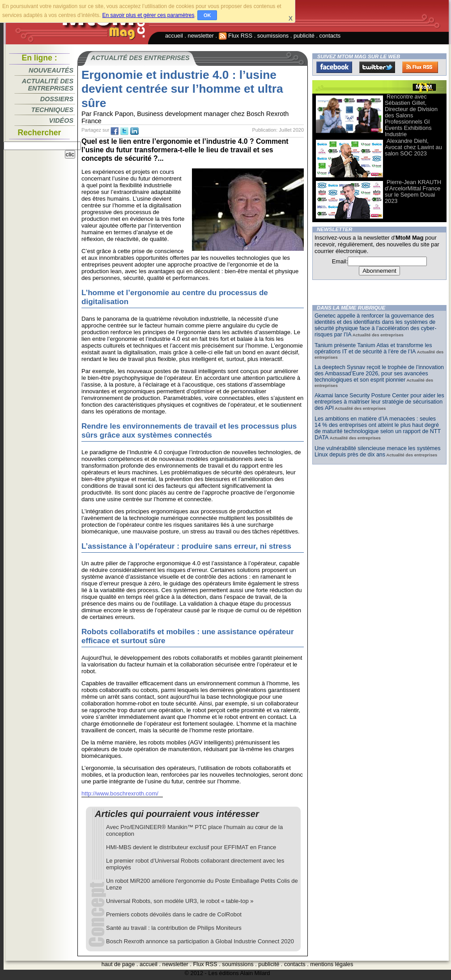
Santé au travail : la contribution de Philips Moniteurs (174, 928)
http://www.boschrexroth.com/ (120, 793)
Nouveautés (51, 70)
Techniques (52, 110)
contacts (330, 36)
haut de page (118, 964)
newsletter (201, 36)
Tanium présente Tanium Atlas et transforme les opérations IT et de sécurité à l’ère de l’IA (373, 348)
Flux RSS (236, 36)
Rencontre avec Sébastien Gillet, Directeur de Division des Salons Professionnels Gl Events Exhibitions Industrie (411, 115)
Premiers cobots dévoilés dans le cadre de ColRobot (174, 914)
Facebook (334, 67)
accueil (174, 36)
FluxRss (420, 67)
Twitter (377, 67)
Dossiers (57, 99)
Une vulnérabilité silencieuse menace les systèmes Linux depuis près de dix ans (377, 451)
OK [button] (207, 15)
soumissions (273, 36)
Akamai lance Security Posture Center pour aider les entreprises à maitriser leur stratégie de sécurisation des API (379, 402)
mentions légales (332, 964)
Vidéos (61, 120)
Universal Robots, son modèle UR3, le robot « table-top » (180, 901)
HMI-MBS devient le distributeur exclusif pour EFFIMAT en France (191, 847)
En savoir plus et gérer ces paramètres (148, 15)
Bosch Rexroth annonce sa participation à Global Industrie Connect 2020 (200, 941)
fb (115, 131)
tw (124, 131)
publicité (304, 36)
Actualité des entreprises (48, 85)
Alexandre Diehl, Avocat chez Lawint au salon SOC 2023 (413, 147)
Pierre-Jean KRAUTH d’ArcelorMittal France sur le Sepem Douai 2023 (413, 191)
